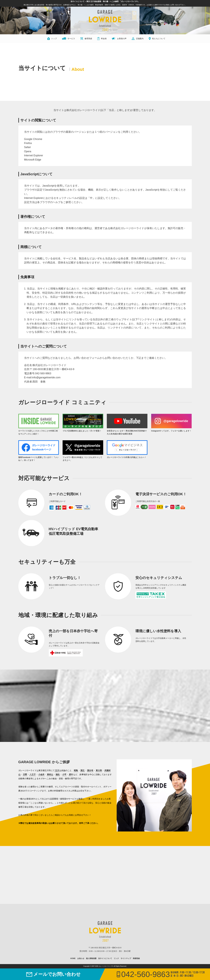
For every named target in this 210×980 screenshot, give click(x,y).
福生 (58, 774)
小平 (64, 774)
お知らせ (81, 958)
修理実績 (86, 39)
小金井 (41, 774)
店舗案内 (138, 39)
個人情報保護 (91, 958)
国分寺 (90, 770)
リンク (116, 958)
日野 (25, 774)
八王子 (33, 774)
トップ (52, 39)
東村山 (50, 774)
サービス (69, 39)
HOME (73, 958)
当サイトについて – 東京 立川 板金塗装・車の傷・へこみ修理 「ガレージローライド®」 (105, 1)
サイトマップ (126, 958)
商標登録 (136, 958)
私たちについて (157, 39)
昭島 (76, 770)
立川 (57, 770)
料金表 (102, 39)
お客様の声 (119, 39)
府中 (71, 774)
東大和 (99, 770)
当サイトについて (105, 958)
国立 (83, 770)
